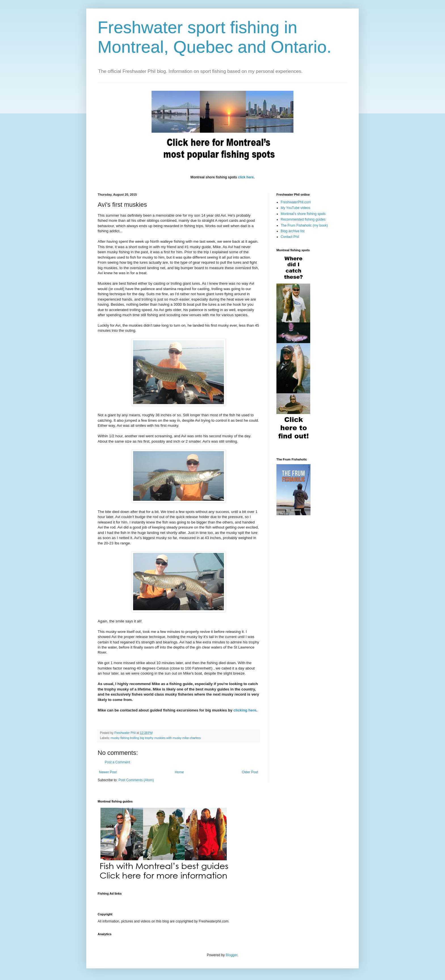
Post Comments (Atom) (136, 780)
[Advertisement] (201, 900)
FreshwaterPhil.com (296, 202)
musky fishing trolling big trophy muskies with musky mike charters (156, 738)
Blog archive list (293, 231)
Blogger (231, 955)
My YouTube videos (295, 208)
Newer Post (108, 772)
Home (179, 772)
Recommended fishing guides (303, 219)
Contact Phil (290, 237)
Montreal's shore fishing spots (303, 214)
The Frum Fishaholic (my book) (304, 225)
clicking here (245, 710)
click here (246, 177)
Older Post (250, 772)
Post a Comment (117, 762)
